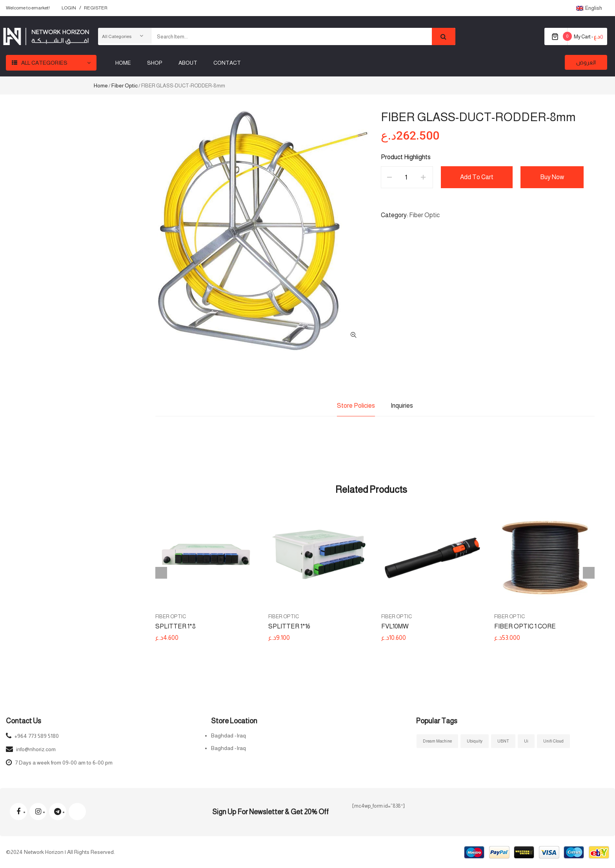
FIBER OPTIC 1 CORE (525, 626)
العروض (586, 62)
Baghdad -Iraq (228, 735)
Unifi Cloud (553, 741)
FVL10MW (395, 626)
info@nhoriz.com (36, 749)
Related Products (371, 489)
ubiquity (475, 741)
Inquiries (402, 406)
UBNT (503, 741)
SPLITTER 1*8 (176, 626)
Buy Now (553, 177)
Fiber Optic (125, 85)
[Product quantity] (406, 177)
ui (526, 741)
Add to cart (477, 177)
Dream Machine (437, 741)
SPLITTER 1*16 (289, 626)
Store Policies (356, 406)
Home (101, 85)
